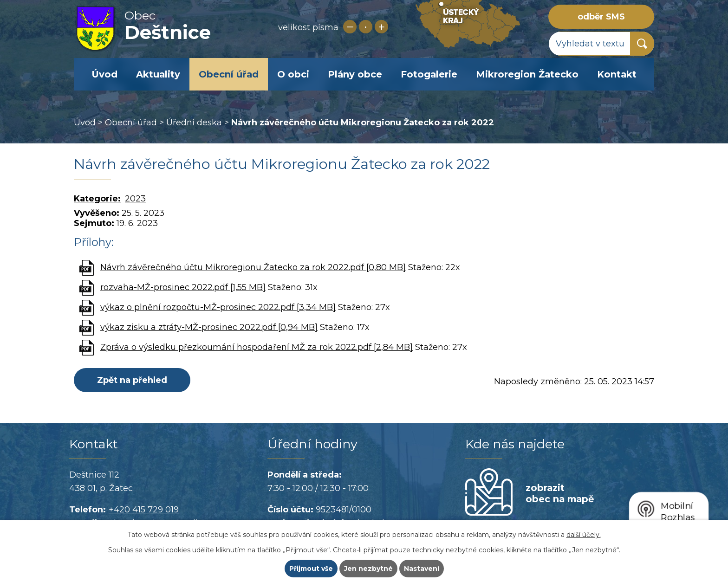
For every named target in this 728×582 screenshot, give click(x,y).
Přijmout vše (311, 569)
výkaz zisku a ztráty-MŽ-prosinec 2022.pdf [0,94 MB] (209, 327)
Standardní (366, 27)
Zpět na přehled (132, 380)
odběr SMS (601, 17)
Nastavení (422, 569)
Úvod (104, 74)
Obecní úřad (229, 74)
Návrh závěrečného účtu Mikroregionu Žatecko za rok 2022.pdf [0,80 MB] (253, 267)
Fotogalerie (429, 74)
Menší (350, 27)
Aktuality (158, 74)
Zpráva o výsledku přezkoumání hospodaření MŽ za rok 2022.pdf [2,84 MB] (257, 347)
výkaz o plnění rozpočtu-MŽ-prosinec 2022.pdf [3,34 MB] (218, 307)
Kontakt (617, 74)
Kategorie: (97, 199)
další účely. (584, 535)
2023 (135, 199)
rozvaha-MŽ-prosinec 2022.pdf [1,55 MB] (183, 287)
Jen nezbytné (368, 569)
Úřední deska (194, 123)
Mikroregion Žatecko (527, 74)
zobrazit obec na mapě (560, 493)
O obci (293, 74)
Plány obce (355, 74)
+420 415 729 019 (144, 510)
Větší (381, 27)
